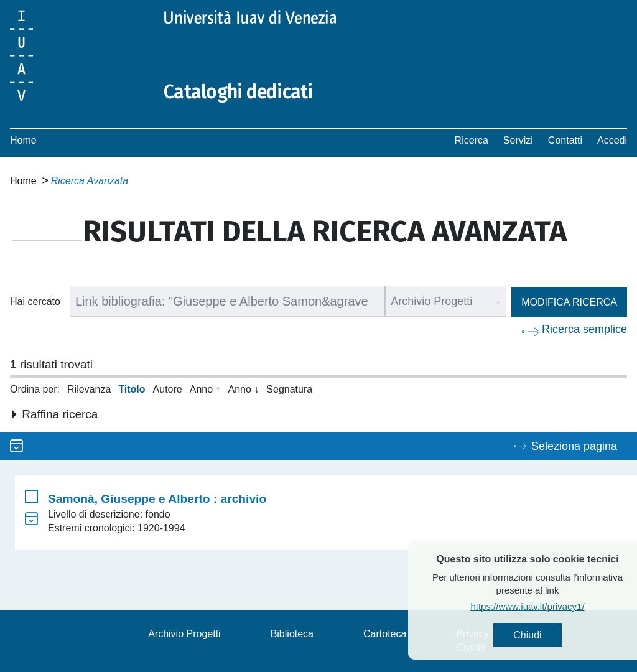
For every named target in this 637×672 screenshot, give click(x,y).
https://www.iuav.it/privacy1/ (547, 606)
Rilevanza (89, 389)
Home (23, 140)
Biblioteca (292, 634)
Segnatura (289, 389)
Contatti (565, 140)
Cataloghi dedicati (238, 92)
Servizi (518, 140)
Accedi (612, 140)
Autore (168, 389)
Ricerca (472, 140)
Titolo (132, 389)
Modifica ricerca (569, 302)
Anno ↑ (205, 389)
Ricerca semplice (584, 329)
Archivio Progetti (184, 634)
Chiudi (547, 635)
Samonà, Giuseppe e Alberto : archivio (157, 499)
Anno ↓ (244, 389)
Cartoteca (385, 634)
